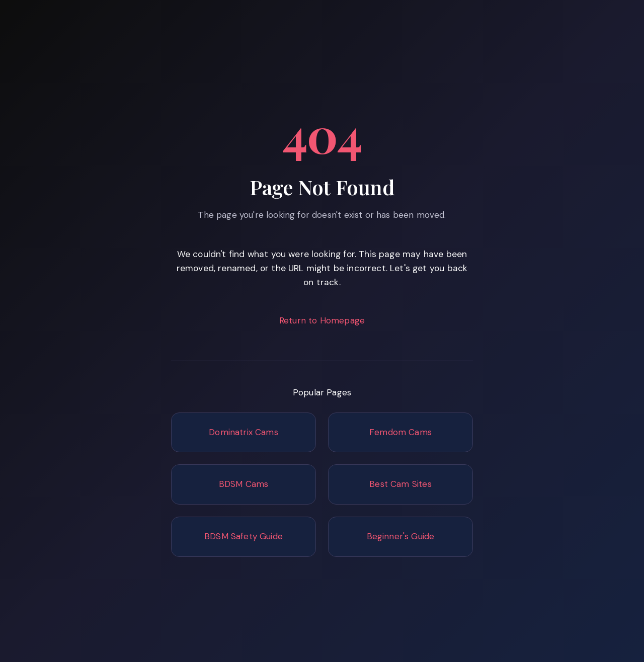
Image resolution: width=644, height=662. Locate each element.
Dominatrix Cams (244, 432)
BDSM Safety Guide (244, 536)
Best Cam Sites (400, 484)
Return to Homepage (322, 320)
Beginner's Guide (401, 536)
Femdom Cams (400, 432)
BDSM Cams (244, 484)
